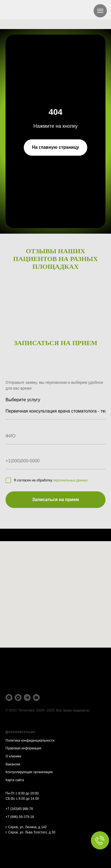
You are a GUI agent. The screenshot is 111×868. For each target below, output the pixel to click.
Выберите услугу (23, 400)
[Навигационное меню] (100, 11)
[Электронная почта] (36, 698)
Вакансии (13, 764)
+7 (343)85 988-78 (19, 809)
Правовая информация (23, 748)
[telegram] (27, 698)
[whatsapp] (9, 698)
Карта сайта (15, 780)
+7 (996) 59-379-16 (20, 817)
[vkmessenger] (18, 698)
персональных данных (70, 480)
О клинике (13, 756)
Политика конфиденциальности (30, 741)
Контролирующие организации (29, 772)
